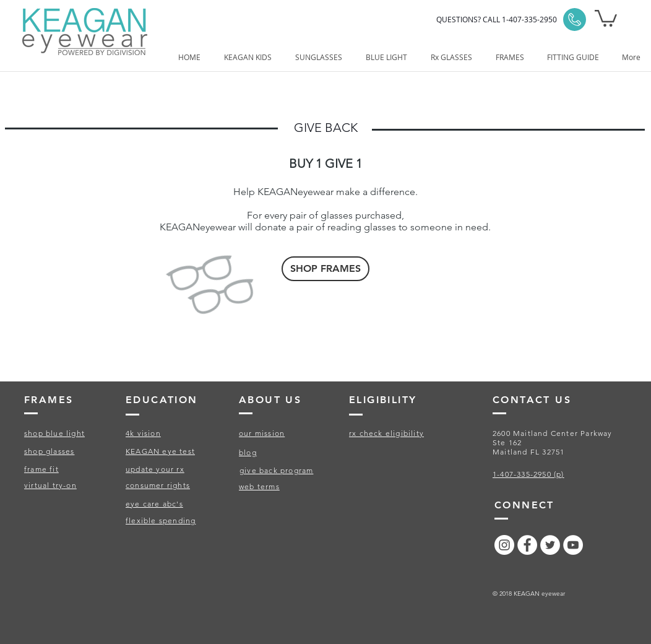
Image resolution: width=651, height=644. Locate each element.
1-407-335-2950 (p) (528, 474)
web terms (259, 486)
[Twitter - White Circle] (550, 545)
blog (248, 452)
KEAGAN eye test (160, 451)
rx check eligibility (386, 433)
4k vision (143, 433)
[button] (606, 17)
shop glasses (49, 451)
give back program (276, 470)
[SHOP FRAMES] (325, 269)
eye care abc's (154, 504)
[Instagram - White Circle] (504, 545)
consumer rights (158, 485)
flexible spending (161, 520)
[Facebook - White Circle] (527, 545)
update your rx (155, 469)
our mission (262, 433)
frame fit (41, 469)
